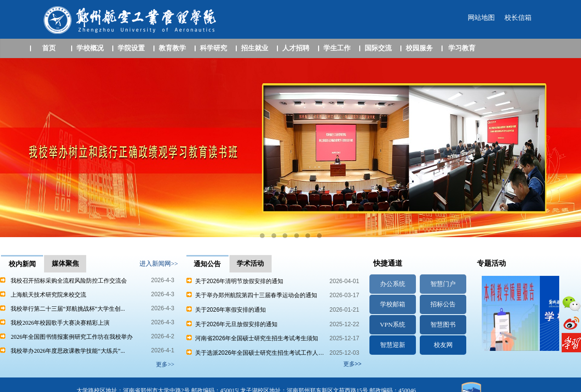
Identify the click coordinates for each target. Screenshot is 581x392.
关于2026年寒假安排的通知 (226, 310)
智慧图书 (443, 324)
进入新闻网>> (159, 264)
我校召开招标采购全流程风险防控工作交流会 (69, 281)
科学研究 (214, 48)
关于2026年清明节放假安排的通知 (235, 281)
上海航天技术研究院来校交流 (48, 295)
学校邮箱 (393, 304)
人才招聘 (296, 48)
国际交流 (378, 48)
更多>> (352, 364)
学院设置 (131, 48)
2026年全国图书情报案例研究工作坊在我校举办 (72, 337)
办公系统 (393, 284)
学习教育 (462, 48)
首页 (49, 48)
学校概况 (90, 48)
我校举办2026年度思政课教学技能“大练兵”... (68, 351)
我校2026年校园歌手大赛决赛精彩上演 (60, 323)
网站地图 (481, 18)
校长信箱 (518, 18)
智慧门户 (443, 284)
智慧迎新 (393, 345)
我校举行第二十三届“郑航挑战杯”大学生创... (68, 309)
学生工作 (337, 48)
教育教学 (172, 48)
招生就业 (255, 48)
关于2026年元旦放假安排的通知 (232, 324)
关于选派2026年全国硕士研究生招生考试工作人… (255, 353)
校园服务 (419, 48)
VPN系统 (392, 324)
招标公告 (443, 304)
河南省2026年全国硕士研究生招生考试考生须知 (252, 338)
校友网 (443, 345)
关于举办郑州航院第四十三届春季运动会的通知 (252, 295)
